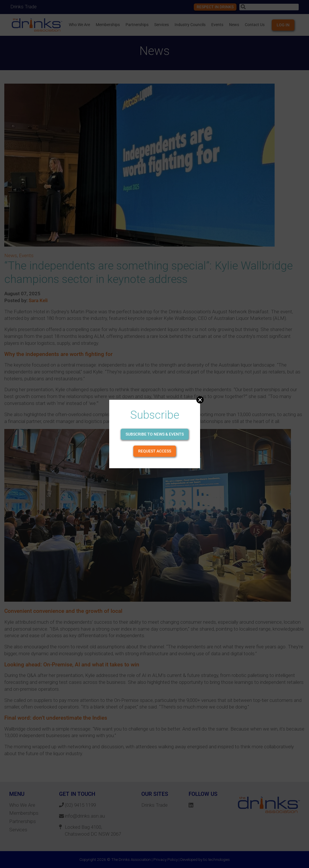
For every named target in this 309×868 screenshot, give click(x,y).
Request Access (155, 451)
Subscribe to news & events (155, 434)
